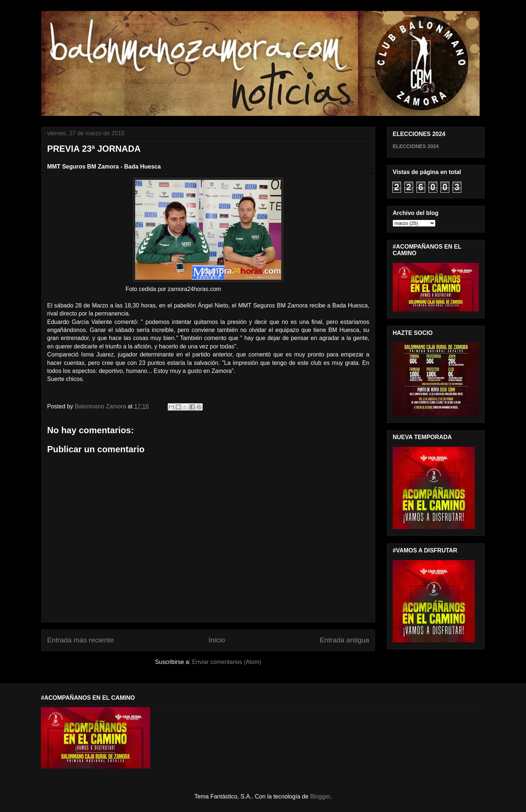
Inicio (217, 640)
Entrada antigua (345, 640)
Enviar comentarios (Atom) (227, 662)
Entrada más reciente (80, 640)
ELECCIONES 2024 (416, 146)
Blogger (320, 796)
